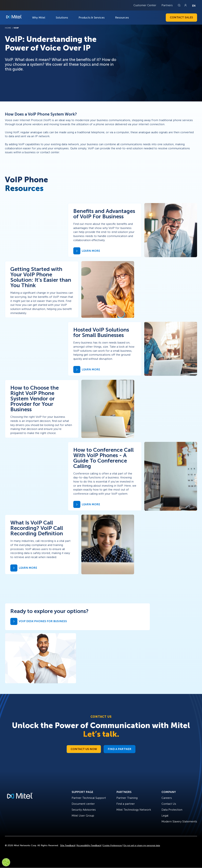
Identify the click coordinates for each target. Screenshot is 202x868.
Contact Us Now (84, 749)
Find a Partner (120, 749)
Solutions (62, 18)
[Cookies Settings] (6, 862)
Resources (122, 18)
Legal (165, 816)
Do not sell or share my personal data (142, 845)
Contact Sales (181, 17)
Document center (83, 804)
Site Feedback (68, 845)
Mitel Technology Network (134, 810)
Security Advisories (84, 810)
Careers (167, 798)
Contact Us (169, 804)
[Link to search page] (180, 5)
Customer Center (145, 5)
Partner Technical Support (89, 798)
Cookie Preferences (112, 845)
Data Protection (172, 810)
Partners (167, 5)
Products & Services (92, 18)
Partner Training (127, 798)
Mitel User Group (83, 816)
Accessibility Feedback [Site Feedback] (89, 845)
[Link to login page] (185, 5)
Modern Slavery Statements (179, 821)
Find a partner (126, 804)
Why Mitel (39, 18)
